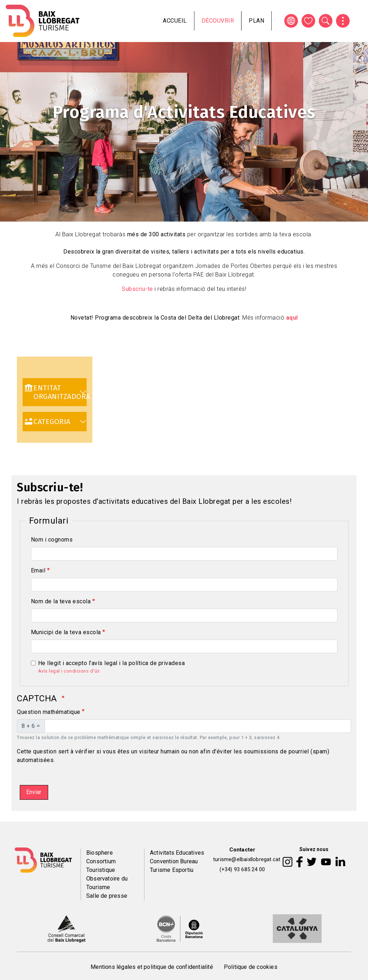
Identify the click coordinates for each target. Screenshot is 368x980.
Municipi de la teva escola (66, 632)
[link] (55, 392)
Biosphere (100, 853)
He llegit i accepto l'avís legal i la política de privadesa (112, 663)
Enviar (34, 792)
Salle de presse (107, 896)
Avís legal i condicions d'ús (69, 671)
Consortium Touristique (101, 866)
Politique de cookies (251, 967)
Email (38, 570)
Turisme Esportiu (172, 870)
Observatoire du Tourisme (107, 883)
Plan (256, 21)
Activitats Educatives (177, 853)
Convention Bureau (174, 861)
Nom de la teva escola (61, 601)
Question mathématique (49, 712)
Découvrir (218, 21)
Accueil (175, 21)
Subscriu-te (137, 289)
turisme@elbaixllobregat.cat (247, 859)
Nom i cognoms (52, 540)
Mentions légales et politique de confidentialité (152, 967)
